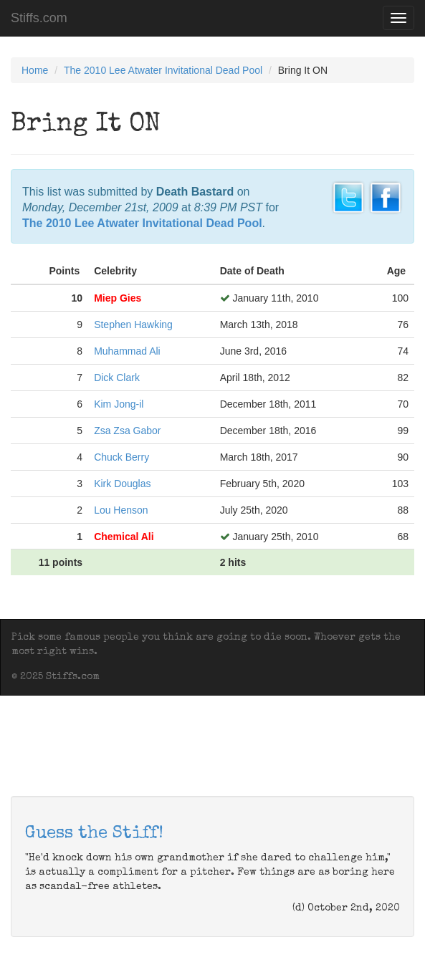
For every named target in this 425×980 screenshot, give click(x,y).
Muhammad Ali (127, 351)
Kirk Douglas (122, 484)
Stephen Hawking (133, 325)
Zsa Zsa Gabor (127, 431)
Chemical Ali (124, 537)
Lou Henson (121, 510)
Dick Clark (117, 378)
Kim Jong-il (119, 404)
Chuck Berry (121, 457)
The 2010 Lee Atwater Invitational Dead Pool (163, 70)
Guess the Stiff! (94, 834)
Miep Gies (118, 298)
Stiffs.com (39, 18)
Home (35, 70)
